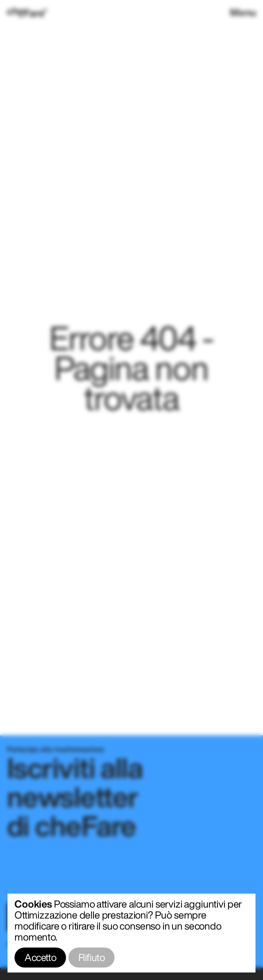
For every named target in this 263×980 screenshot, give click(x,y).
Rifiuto (91, 957)
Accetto (40, 957)
